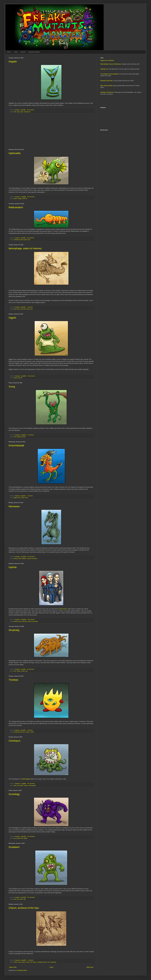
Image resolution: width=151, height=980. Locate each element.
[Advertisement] (51, 131)
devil (22, 309)
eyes (15, 437)
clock (18, 785)
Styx (49, 962)
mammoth (35, 559)
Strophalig (14, 630)
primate (24, 437)
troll (22, 838)
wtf (27, 199)
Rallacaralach (16, 207)
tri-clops (32, 732)
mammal (29, 559)
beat (15, 309)
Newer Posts (13, 967)
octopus (26, 785)
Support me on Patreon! (107, 61)
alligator (16, 498)
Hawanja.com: (104, 69)
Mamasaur (14, 506)
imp (15, 838)
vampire (25, 838)
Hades (24, 962)
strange (20, 199)
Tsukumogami (26, 779)
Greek (20, 962)
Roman (45, 962)
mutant (15, 378)
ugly (26, 671)
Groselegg (14, 794)
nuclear (23, 671)
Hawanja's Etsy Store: (107, 81)
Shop (16, 52)
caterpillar (16, 240)
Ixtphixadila (15, 153)
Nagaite (13, 62)
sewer (26, 498)
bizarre (15, 199)
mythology (40, 962)
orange (25, 240)
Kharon (35, 962)
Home (9, 52)
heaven (28, 309)
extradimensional (18, 732)
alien (21, 621)
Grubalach (14, 847)
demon (18, 309)
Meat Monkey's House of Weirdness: (111, 64)
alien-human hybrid (33, 621)
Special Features (34, 52)
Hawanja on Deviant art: (107, 92)
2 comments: (31, 435)
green (21, 899)
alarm (15, 785)
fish (25, 309)
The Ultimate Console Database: (110, 74)
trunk (29, 240)
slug (19, 378)
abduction (16, 621)
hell (32, 309)
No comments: (31, 110)
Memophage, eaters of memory (25, 248)
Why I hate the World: (107, 86)
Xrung (12, 387)
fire (24, 732)
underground (27, 112)
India (15, 112)
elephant (24, 559)
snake (22, 112)
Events (23, 52)
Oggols (12, 318)
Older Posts (90, 967)
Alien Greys (63, 609)
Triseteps (13, 680)
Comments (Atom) (22, 970)
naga (18, 112)
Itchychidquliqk (16, 445)
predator (19, 437)
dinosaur (16, 559)
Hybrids (13, 567)
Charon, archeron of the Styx (24, 908)
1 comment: (30, 307)
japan (22, 785)
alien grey (25, 621)
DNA (20, 559)
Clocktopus (15, 741)
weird (24, 199)
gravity (21, 240)
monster (18, 838)
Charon (15, 962)
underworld (53, 962)
